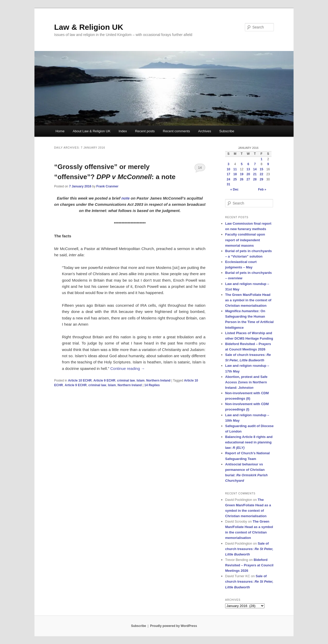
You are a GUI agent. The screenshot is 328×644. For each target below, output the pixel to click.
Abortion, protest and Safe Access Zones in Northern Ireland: (246, 382)
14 (200, 168)
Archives (205, 131)
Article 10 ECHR (80, 380)
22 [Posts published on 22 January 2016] (262, 174)
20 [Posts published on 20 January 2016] (248, 174)
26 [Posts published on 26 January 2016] (242, 179)
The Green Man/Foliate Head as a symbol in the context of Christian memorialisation (248, 300)
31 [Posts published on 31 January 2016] (228, 184)
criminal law (126, 380)
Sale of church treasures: (249, 549)
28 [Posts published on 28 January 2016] (255, 179)
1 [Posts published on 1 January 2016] (262, 159)
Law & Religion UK (89, 27)
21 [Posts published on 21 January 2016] (255, 174)
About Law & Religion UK (91, 131)
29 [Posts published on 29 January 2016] (262, 179)
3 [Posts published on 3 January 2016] (228, 164)
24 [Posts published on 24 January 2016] (228, 179)
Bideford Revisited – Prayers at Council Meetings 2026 (249, 565)
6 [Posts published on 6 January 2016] (248, 164)
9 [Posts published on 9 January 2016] (268, 164)
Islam (141, 380)
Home (60, 131)
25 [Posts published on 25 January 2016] (235, 179)
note (126, 198)
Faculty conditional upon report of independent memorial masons (245, 240)
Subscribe (227, 131)
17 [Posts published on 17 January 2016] (228, 174)
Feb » (262, 189)
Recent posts (145, 131)
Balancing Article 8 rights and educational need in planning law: (249, 442)
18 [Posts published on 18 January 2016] (235, 174)
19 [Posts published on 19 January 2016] (242, 174)
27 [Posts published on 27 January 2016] (248, 179)
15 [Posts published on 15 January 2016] (262, 169)
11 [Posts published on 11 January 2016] (235, 169)
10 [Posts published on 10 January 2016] (228, 169)
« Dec (234, 189)
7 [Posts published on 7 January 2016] (255, 164)
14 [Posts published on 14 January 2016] (255, 169)
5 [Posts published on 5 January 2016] (242, 164)
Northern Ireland (158, 380)
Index (123, 131)
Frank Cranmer (107, 186)
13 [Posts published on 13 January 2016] (248, 169)
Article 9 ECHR (104, 380)
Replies (152, 385)
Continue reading (128, 368)
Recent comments (177, 131)
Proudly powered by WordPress (173, 626)
